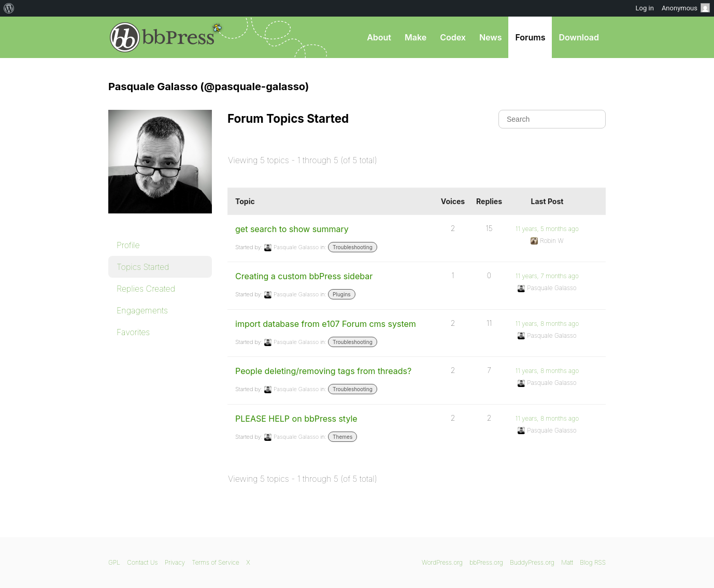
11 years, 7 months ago (547, 276)
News (491, 37)
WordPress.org (442, 562)
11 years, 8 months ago (547, 324)
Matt (567, 562)
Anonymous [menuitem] (686, 8)
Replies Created (146, 289)
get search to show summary (292, 229)
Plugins (341, 294)
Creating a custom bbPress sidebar (304, 276)
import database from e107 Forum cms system (326, 324)
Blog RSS (593, 562)
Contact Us (142, 562)
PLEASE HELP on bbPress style (296, 419)
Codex (453, 37)
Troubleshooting (353, 247)
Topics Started (143, 267)
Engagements (142, 310)
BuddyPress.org (532, 562)
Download (579, 37)
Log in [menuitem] (645, 8)
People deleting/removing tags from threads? (323, 371)
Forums (530, 37)
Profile (128, 245)
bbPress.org (162, 37)
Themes (342, 437)
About (379, 37)
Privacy (175, 562)
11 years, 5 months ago (547, 229)
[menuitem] (9, 8)
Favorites (133, 332)
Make (416, 37)
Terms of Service (215, 562)
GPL (114, 562)
